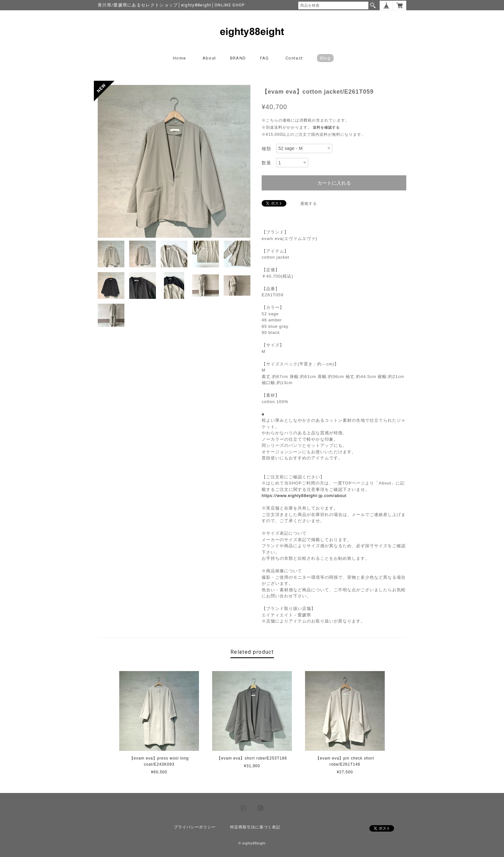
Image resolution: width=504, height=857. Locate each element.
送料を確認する (326, 127)
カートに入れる (334, 183)
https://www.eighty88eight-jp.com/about (304, 496)
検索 (373, 5)
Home (179, 58)
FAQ (265, 58)
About (209, 58)
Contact (294, 58)
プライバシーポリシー (195, 827)
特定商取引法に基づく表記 (255, 827)
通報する (309, 204)
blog (325, 58)
